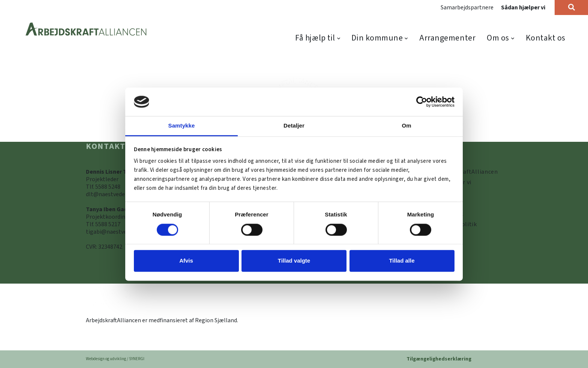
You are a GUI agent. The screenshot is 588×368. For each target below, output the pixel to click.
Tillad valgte (294, 261)
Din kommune (377, 38)
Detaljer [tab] (294, 126)
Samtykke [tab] (182, 126)
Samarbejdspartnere (467, 8)
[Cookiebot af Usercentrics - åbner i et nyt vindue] (422, 102)
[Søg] (571, 8)
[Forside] (86, 30)
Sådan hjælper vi (523, 8)
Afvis (186, 261)
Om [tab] (406, 126)
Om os (498, 38)
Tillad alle (402, 261)
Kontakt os (546, 38)
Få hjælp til (315, 38)
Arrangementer (447, 38)
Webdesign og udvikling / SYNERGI (115, 359)
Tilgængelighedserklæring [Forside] (439, 359)
